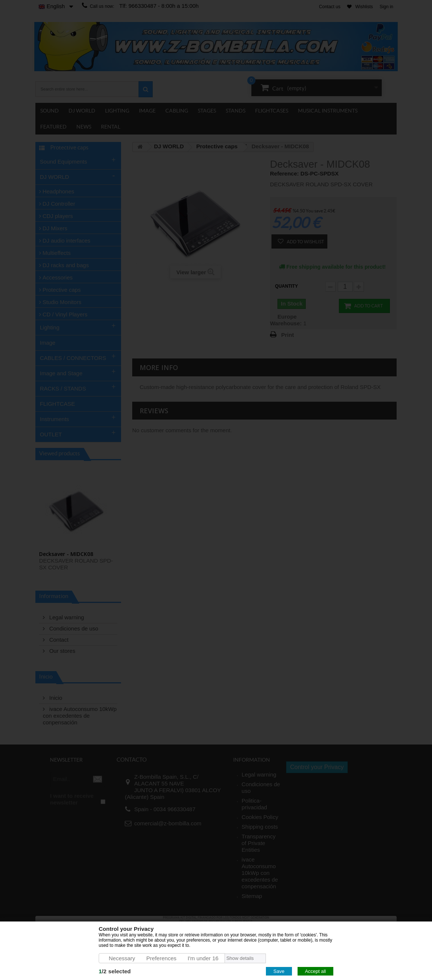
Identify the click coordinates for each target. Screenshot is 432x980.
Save (279, 971)
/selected (115, 971)
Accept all (315, 971)
